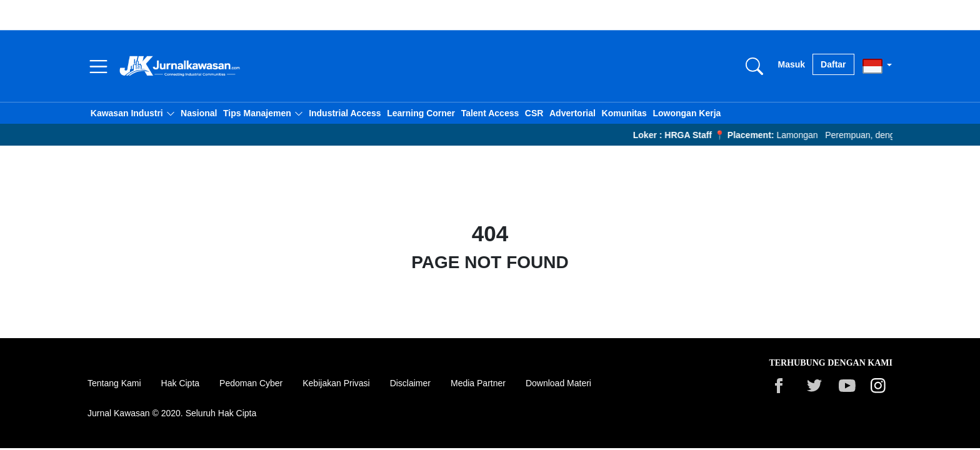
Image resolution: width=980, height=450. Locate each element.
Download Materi (558, 383)
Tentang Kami (114, 383)
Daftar (833, 64)
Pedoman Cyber (251, 383)
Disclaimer (410, 383)
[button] (132, 113)
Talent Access (490, 113)
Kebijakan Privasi (336, 383)
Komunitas (624, 113)
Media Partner (478, 383)
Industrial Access (345, 113)
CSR (534, 113)
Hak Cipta (180, 383)
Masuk (792, 64)
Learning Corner (421, 113)
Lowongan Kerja (687, 113)
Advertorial (572, 113)
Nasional (199, 113)
